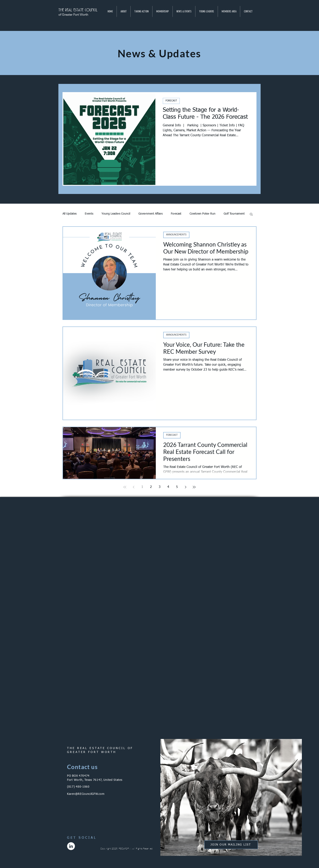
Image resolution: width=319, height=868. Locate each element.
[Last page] (194, 487)
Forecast (176, 214)
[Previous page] (134, 487)
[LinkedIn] (71, 846)
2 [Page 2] (151, 487)
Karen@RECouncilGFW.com (86, 794)
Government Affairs (151, 214)
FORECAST (171, 101)
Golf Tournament (234, 214)
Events (89, 214)
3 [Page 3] (160, 487)
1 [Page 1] (142, 487)
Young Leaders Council (116, 214)
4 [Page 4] (168, 487)
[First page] (125, 487)
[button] (123, 11)
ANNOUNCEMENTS (176, 235)
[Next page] (185, 487)
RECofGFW (125, 849)
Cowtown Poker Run (203, 214)
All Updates (70, 214)
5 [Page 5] (177, 487)
